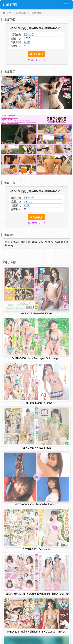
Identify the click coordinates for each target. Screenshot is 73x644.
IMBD (27, 42)
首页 (9, 13)
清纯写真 (21, 13)
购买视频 (36, 54)
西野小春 (29, 34)
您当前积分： (36, 60)
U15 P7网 (10, 5)
